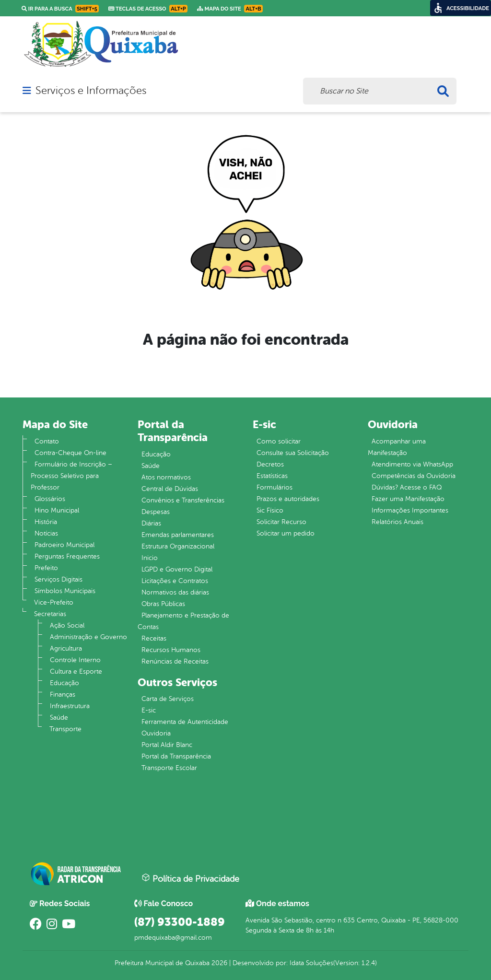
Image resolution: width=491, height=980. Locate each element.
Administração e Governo (88, 637)
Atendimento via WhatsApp (412, 464)
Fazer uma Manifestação (408, 499)
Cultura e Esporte (76, 671)
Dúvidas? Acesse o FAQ (407, 487)
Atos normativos (166, 477)
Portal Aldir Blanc (167, 745)
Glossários (50, 499)
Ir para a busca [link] (60, 9)
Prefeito (46, 568)
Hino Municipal (57, 510)
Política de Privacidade (190, 878)
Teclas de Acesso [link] (148, 9)
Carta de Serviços (168, 699)
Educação (64, 683)
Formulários (275, 487)
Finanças (63, 694)
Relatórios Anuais (397, 522)
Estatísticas (272, 476)
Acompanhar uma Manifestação (397, 447)
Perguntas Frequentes (67, 556)
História (46, 522)
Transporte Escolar (169, 768)
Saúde (59, 717)
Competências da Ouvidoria (414, 476)
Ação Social (67, 625)
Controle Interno (75, 660)
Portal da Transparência (176, 756)
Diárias (151, 523)
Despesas (156, 512)
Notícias (46, 533)
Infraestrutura (70, 706)
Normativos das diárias (175, 592)
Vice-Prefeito (54, 602)
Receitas (154, 638)
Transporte (65, 729)
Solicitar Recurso (281, 522)
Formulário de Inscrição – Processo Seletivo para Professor (71, 476)
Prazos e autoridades (288, 499)
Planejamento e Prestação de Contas (183, 621)
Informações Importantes (410, 510)
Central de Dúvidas (170, 489)
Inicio (150, 558)
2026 (218, 963)
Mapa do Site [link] (230, 9)
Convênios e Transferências (183, 500)
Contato (47, 441)
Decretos (270, 464)
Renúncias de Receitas (175, 661)
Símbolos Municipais (65, 591)
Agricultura (66, 648)
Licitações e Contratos (175, 581)
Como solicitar (279, 441)
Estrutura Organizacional (178, 546)
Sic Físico (270, 510)
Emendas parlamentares (178, 535)
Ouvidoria (156, 733)
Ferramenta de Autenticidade (185, 722)
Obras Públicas (163, 604)
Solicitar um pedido (286, 533)
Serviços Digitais (58, 579)
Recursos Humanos (171, 650)
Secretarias (50, 614)
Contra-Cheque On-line (70, 453)
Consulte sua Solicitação (293, 453)
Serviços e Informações (91, 91)
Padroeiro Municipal (64, 545)
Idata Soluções (311, 963)
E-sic (149, 710)
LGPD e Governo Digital (177, 569)
